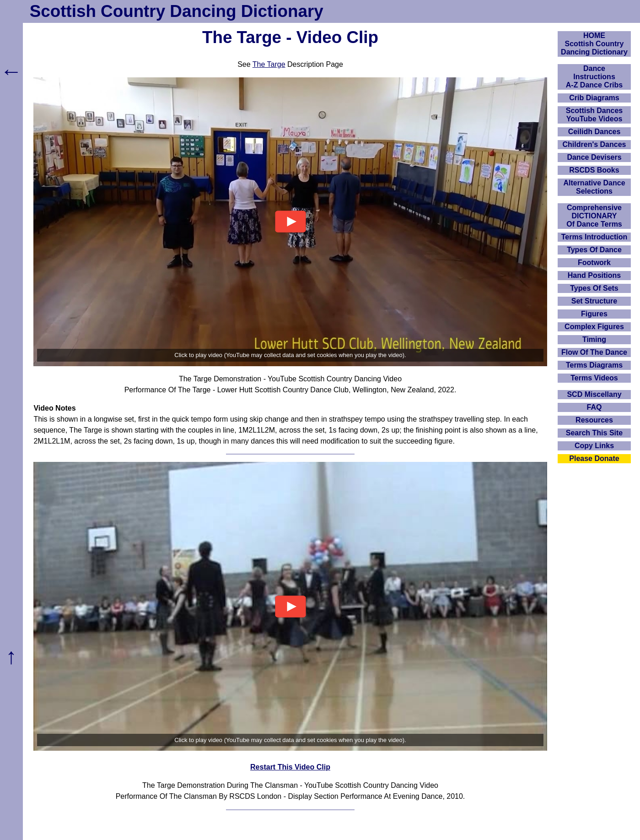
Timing (594, 339)
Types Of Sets (594, 288)
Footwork (594, 263)
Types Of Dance (594, 250)
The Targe (269, 64)
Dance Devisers (594, 157)
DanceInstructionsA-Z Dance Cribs (594, 77)
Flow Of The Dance (594, 352)
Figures (594, 314)
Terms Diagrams (594, 365)
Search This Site (594, 433)
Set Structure (594, 301)
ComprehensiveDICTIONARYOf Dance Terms (594, 216)
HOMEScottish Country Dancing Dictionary (594, 44)
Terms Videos (594, 378)
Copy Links (594, 446)
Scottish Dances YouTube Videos (594, 115)
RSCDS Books (594, 170)
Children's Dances (594, 144)
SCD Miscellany (594, 394)
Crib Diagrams (594, 98)
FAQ (594, 407)
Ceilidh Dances (594, 132)
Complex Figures (594, 327)
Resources (594, 420)
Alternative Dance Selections (594, 187)
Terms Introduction (594, 237)
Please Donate (594, 458)
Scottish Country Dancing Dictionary (177, 11)
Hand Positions (594, 275)
